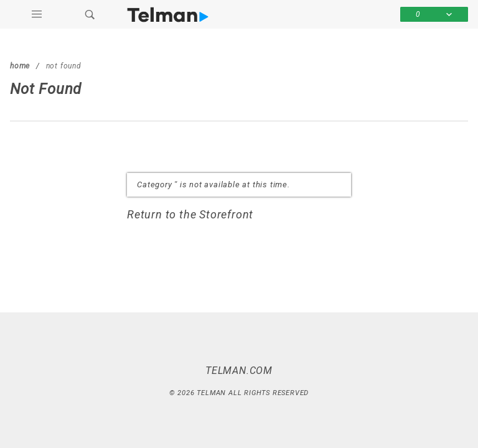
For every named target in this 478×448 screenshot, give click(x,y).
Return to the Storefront (191, 214)
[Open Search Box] (90, 14)
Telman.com (239, 370)
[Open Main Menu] (37, 14)
